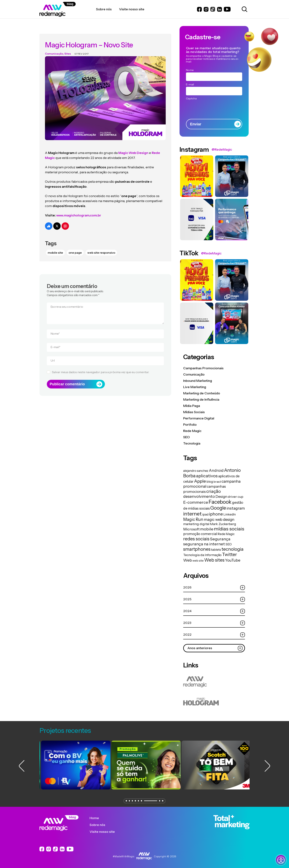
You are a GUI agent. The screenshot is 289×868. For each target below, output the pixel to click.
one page (75, 247)
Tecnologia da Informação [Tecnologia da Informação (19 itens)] (202, 555)
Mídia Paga (192, 406)
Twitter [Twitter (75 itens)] (229, 554)
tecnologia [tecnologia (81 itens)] (233, 549)
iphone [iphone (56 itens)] (216, 514)
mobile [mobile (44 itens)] (207, 529)
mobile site (55, 247)
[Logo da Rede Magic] (68, 9)
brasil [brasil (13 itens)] (217, 482)
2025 (214, 599)
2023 (214, 623)
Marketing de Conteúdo (202, 393)
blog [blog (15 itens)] (210, 482)
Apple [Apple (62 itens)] (200, 481)
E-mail (55, 341)
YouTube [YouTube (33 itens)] (233, 560)
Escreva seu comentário (67, 301)
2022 (214, 635)
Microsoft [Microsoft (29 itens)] (191, 529)
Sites (68, 48)
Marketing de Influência (201, 400)
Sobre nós (100, 825)
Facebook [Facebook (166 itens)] (220, 502)
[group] (74, 765)
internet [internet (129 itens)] (192, 514)
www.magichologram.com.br (79, 209)
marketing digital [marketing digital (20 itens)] (196, 524)
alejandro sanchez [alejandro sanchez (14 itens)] (196, 471)
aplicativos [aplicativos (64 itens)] (207, 476)
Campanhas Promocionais (203, 368)
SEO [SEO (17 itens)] (229, 544)
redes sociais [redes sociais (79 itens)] (196, 539)
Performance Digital (199, 418)
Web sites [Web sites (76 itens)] (214, 560)
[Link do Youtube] (227, 9)
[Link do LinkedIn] (220, 9)
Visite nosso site (105, 832)
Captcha (191, 98)
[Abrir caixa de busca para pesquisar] (244, 9)
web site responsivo (101, 247)
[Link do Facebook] (199, 9)
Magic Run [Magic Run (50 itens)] (193, 519)
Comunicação (54, 48)
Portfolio (190, 425)
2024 (214, 611)
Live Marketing (195, 387)
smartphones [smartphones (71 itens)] (197, 549)
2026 (214, 587)
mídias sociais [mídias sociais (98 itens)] (229, 529)
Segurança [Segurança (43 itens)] (220, 539)
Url (53, 355)
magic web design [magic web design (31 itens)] (219, 520)
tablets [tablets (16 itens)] (216, 550)
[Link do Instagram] (206, 9)
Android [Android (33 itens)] (216, 470)
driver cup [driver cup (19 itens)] (236, 497)
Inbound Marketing (198, 381)
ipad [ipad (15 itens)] (205, 514)
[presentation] (214, 108)
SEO (187, 437)
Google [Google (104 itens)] (218, 508)
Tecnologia (192, 443)
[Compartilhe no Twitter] (57, 220)
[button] (125, 801)
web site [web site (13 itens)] (198, 560)
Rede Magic (192, 431)
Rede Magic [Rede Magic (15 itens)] (226, 534)
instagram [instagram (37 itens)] (236, 508)
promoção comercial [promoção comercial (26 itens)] (200, 534)
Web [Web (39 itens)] (188, 560)
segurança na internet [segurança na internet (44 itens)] (204, 544)
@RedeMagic (222, 150)
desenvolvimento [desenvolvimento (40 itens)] (199, 496)
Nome (55, 328)
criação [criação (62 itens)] (214, 491)
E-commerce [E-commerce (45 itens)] (196, 502)
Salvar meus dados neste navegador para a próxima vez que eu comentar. (101, 366)
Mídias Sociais (194, 412)
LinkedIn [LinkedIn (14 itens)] (230, 514)
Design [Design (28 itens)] (221, 497)
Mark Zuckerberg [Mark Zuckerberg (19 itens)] (223, 524)
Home (97, 818)
